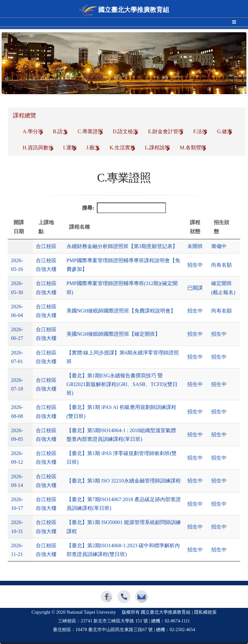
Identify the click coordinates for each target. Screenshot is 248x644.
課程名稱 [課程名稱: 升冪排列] (79, 227)
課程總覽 (25, 115)
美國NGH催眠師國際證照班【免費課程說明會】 (121, 311)
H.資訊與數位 (38, 148)
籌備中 (219, 246)
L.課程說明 (158, 148)
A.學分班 (33, 131)
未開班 (195, 246)
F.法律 (200, 131)
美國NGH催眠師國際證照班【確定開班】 (114, 334)
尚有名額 (222, 265)
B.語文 (61, 131)
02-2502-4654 (182, 630)
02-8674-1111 (177, 621)
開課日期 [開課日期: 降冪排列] (19, 227)
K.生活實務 (122, 148)
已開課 (195, 288)
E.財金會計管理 (166, 131)
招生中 (195, 265)
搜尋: (124, 208)
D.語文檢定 (126, 131)
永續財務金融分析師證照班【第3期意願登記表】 (122, 246)
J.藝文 (93, 148)
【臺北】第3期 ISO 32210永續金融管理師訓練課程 (124, 481)
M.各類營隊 (193, 148)
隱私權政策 (205, 612)
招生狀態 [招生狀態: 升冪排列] (222, 227)
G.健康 (225, 131)
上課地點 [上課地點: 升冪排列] (46, 227)
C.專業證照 (90, 131)
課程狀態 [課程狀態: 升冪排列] (195, 227)
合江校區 (46, 246)
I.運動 (70, 148)
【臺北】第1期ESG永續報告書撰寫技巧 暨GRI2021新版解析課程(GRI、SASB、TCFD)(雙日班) (122, 384)
